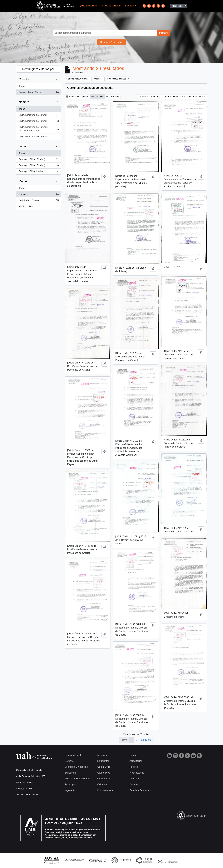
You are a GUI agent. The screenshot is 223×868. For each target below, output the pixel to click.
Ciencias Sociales (74, 755)
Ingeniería (70, 790)
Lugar (22, 146)
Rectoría (134, 767)
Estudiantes (103, 761)
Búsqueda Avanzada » (111, 42)
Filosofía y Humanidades (78, 779)
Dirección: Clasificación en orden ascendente (183, 97)
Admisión (102, 755)
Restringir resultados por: (39, 69)
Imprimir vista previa (77, 97)
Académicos (103, 773)
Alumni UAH (103, 767)
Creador (24, 79)
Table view (113, 97)
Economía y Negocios (76, 767)
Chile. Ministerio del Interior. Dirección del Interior (39, 129)
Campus (134, 755)
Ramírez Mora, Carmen (39, 93)
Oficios (39, 195)
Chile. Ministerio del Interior (39, 116)
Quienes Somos (88, 6)
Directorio (134, 779)
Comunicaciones (106, 790)
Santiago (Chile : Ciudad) (39, 160)
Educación (70, 773)
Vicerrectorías (137, 773)
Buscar (164, 33)
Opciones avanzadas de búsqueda (90, 88)
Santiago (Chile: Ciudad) (39, 172)
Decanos (134, 784)
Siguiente (146, 740)
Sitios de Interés (111, 6)
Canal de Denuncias (140, 790)
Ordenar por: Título (148, 97)
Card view (98, 97)
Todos (22, 86)
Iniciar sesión (178, 6)
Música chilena (39, 207)
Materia (24, 181)
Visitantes (102, 784)
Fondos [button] (130, 6)
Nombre (24, 102)
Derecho (69, 761)
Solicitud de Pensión (39, 201)
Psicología (70, 784)
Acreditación (136, 761)
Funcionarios (104, 779)
